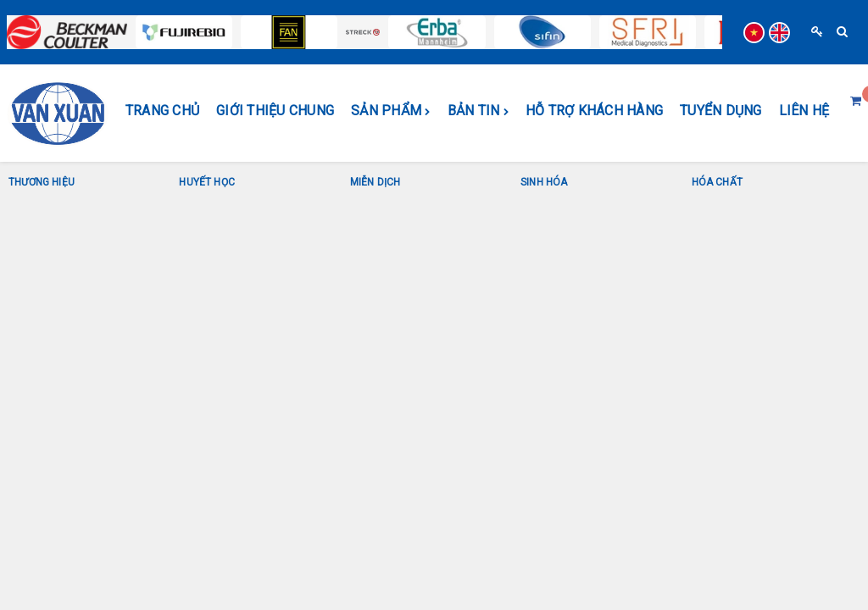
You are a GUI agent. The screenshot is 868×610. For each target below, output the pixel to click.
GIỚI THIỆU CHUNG (275, 111)
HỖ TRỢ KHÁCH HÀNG (594, 111)
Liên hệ (804, 111)
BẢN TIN (478, 111)
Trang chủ (162, 111)
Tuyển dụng (721, 111)
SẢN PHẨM (391, 111)
